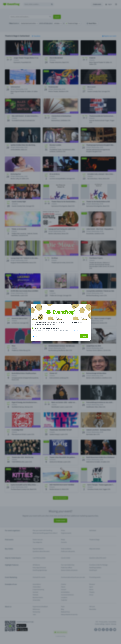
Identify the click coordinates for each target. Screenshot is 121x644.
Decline (35, 336)
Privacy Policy (75, 331)
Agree (84, 336)
